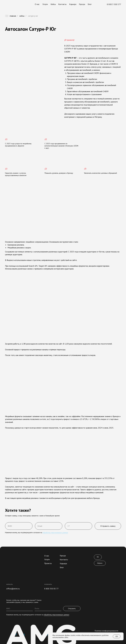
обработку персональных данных (55, 532)
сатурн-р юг (33, 16)
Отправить (72, 609)
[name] (20, 609)
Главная (11, 16)
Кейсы (22, 16)
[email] (48, 609)
